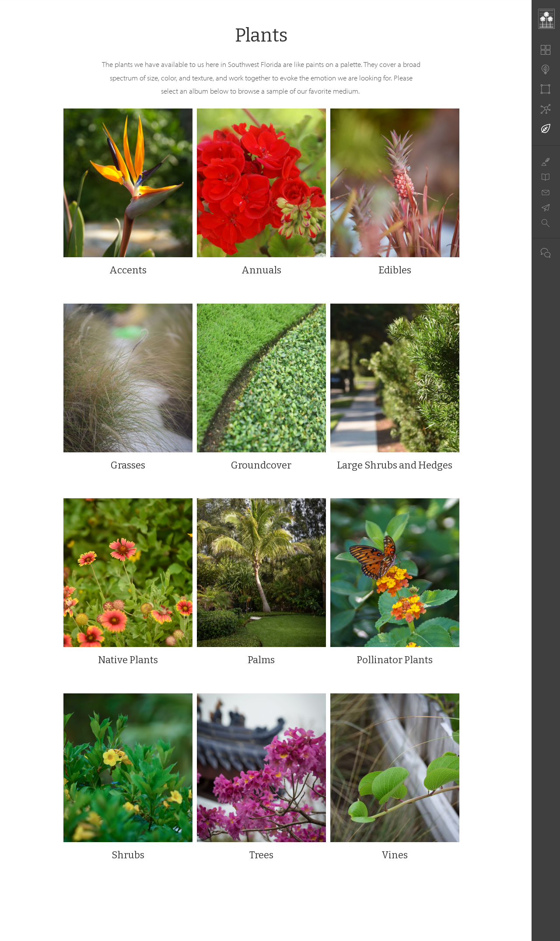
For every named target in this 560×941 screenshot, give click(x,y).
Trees (261, 855)
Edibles (395, 270)
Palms (261, 660)
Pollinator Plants (395, 660)
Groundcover (261, 465)
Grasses (128, 465)
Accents (128, 270)
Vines (395, 855)
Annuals (261, 270)
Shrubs (128, 855)
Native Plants (128, 660)
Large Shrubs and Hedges (395, 465)
